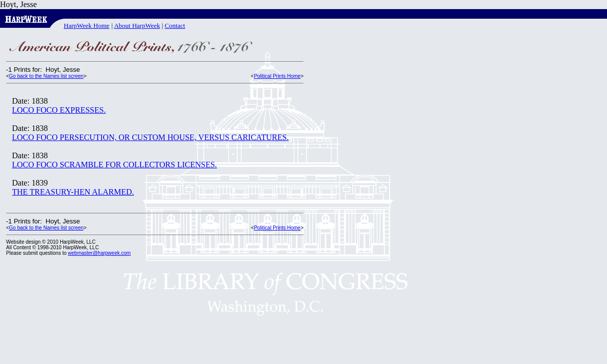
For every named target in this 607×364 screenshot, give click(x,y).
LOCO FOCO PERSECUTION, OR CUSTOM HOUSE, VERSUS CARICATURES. (150, 137)
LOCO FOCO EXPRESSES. (59, 110)
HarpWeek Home (86, 26)
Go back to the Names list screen (46, 76)
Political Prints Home (277, 76)
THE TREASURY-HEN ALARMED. (73, 192)
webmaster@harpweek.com (99, 253)
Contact (175, 26)
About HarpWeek (137, 26)
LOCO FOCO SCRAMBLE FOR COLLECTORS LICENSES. (115, 165)
